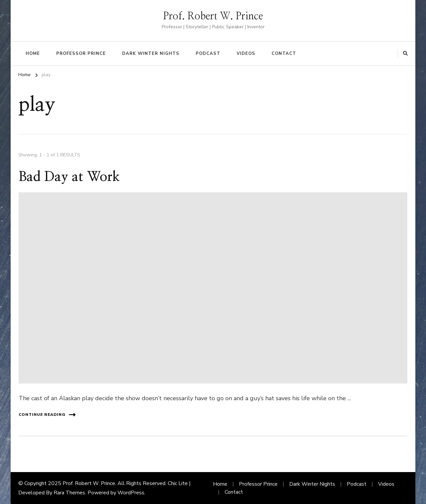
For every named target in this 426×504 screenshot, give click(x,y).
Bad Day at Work (69, 177)
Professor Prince (81, 54)
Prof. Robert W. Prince (213, 16)
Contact (284, 54)
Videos (246, 54)
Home (33, 54)
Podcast (208, 54)
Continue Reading (47, 415)
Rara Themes (69, 493)
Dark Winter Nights (151, 54)
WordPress (131, 493)
